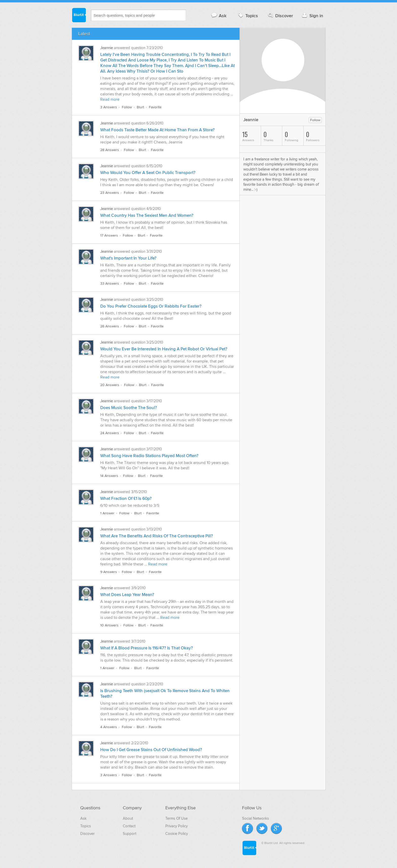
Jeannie (107, 48)
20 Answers (110, 385)
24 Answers (110, 433)
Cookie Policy (177, 834)
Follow (127, 107)
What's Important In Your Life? (128, 258)
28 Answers (110, 150)
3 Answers (109, 107)
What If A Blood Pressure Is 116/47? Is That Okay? (147, 648)
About (128, 818)
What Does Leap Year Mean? (127, 595)
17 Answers (109, 235)
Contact (129, 826)
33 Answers (110, 283)
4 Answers (109, 727)
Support (130, 834)
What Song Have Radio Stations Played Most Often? (149, 456)
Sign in (312, 16)
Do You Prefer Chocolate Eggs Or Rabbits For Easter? (151, 306)
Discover (280, 16)
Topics (247, 16)
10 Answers (109, 625)
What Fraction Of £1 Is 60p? (126, 499)
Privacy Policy (176, 826)
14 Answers (109, 476)
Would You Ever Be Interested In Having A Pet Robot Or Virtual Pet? (164, 349)
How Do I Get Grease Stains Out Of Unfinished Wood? (151, 750)
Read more (110, 99)
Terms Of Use (176, 818)
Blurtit (79, 15)
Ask (219, 16)
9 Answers (109, 572)
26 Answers (110, 326)
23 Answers (110, 193)
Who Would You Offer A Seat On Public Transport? (148, 173)
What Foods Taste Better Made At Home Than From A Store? (157, 130)
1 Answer (107, 513)
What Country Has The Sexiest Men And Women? (147, 216)
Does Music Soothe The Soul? (129, 408)
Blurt (140, 107)
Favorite (155, 107)
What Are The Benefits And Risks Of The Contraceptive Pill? (157, 536)
